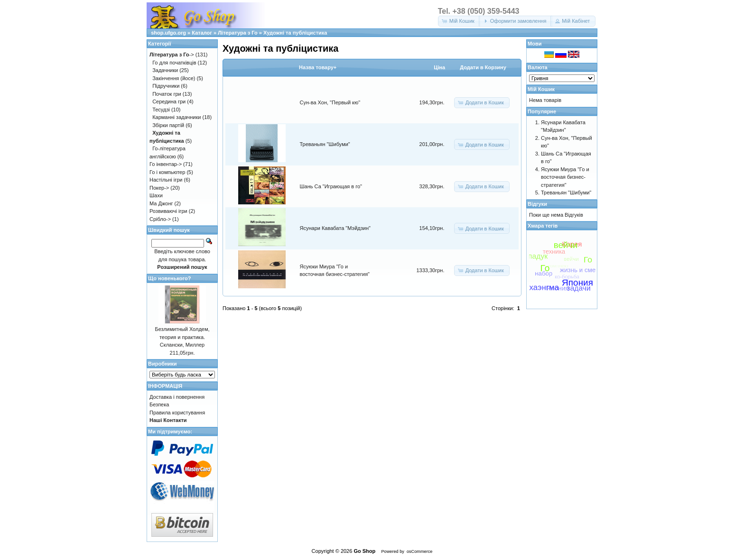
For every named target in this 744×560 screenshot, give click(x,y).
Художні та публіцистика (295, 33)
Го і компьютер (167, 172)
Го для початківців (174, 63)
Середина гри (169, 101)
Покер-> (159, 188)
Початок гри (167, 94)
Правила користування (177, 413)
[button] (459, 21)
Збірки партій (168, 125)
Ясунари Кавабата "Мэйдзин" (335, 228)
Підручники (166, 86)
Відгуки (537, 204)
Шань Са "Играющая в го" (331, 186)
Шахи (156, 195)
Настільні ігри (166, 180)
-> (172, 55)
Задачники (165, 70)
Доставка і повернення (177, 397)
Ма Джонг (161, 203)
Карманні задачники (177, 117)
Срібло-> (160, 219)
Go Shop (364, 551)
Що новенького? (169, 278)
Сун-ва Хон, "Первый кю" (330, 102)
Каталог (202, 33)
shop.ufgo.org (168, 33)
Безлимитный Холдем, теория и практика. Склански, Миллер (182, 337)
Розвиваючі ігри (168, 211)
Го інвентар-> (166, 164)
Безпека (159, 404)
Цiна (439, 67)
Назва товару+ (318, 67)
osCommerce (419, 551)
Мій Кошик (541, 89)
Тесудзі (161, 110)
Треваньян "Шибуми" (325, 144)
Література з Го (238, 33)
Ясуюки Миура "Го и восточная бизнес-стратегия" (565, 177)
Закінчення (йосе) (174, 78)
